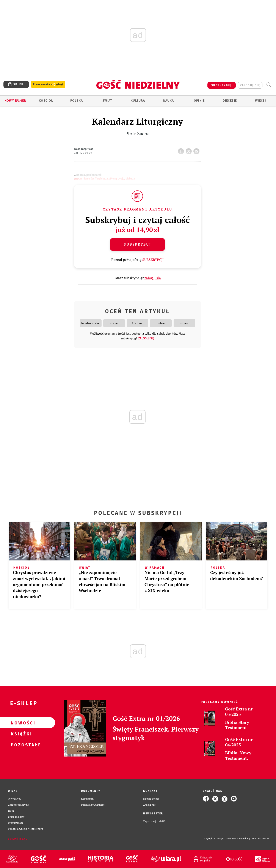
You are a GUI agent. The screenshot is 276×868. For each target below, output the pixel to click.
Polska (77, 101)
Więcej (260, 101)
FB (182, 150)
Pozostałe (21, 745)
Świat (107, 101)
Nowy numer (15, 101)
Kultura (138, 101)
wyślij (197, 150)
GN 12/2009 (83, 153)
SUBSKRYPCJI (153, 260)
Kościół (46, 101)
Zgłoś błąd (18, 839)
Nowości (21, 723)
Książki (21, 734)
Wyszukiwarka (269, 85)
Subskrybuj (137, 244)
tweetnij (190, 150)
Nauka (169, 101)
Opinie (199, 101)
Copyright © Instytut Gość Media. (221, 839)
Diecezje (230, 101)
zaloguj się (250, 85)
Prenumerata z (48, 84)
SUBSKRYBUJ (221, 85)
